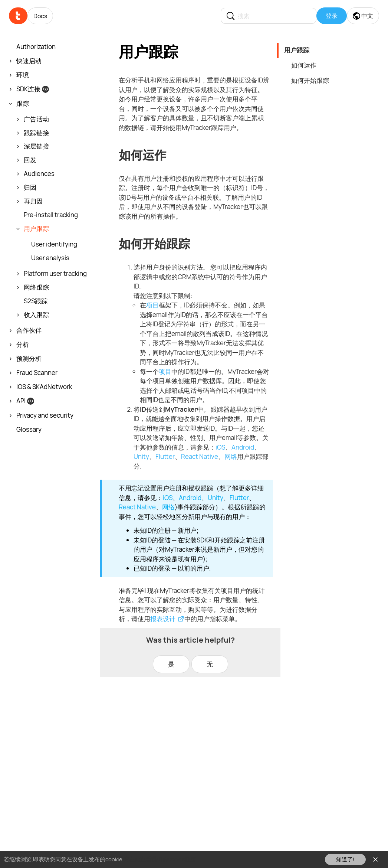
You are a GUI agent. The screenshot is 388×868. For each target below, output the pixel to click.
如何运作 (304, 65)
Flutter (165, 456)
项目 (152, 305)
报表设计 (163, 619)
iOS (220, 447)
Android (243, 447)
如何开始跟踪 (310, 80)
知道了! (345, 859)
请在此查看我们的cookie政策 (160, 859)
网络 (231, 456)
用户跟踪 (297, 50)
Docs (40, 16)
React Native (200, 456)
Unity (141, 456)
